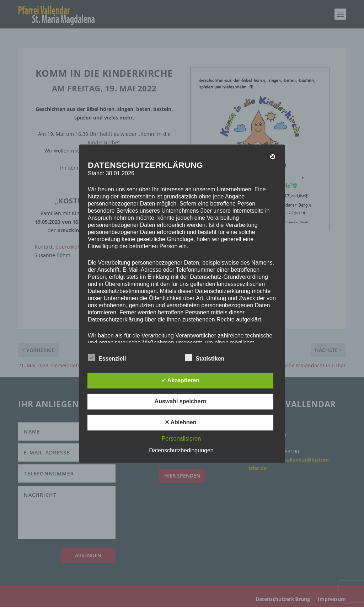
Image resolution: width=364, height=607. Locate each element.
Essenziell (107, 358)
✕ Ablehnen (181, 422)
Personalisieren (181, 439)
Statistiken (205, 358)
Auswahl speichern (181, 401)
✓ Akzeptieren (181, 380)
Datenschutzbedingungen (181, 450)
